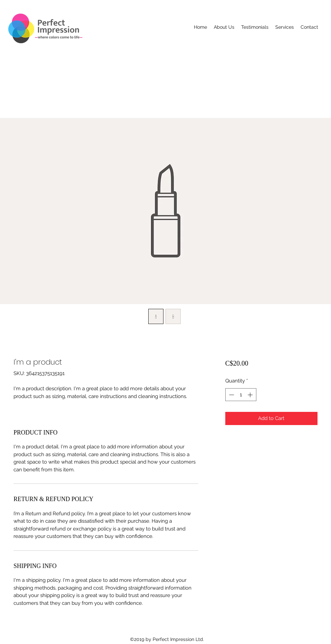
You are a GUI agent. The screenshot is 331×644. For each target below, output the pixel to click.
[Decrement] (231, 395)
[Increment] (251, 395)
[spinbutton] (241, 395)
